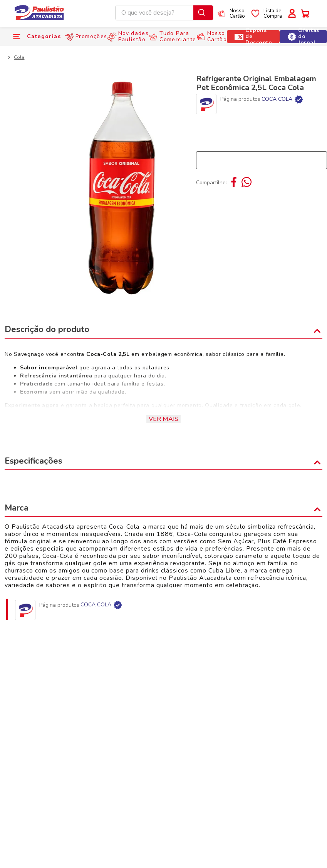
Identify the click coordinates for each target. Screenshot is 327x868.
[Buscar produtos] (203, 13)
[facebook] (234, 183)
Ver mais (163, 419)
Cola (19, 57)
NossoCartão (237, 13)
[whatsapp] (246, 183)
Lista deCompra (273, 13)
